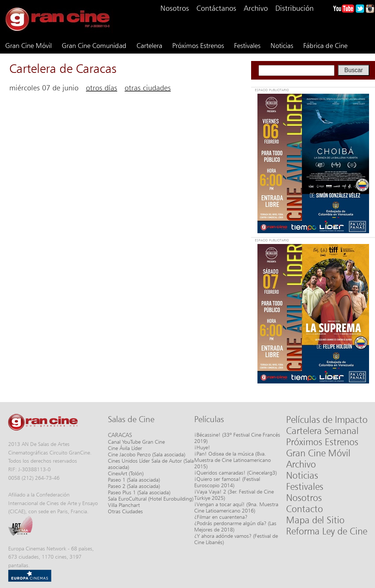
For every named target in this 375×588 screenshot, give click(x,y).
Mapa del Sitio (315, 520)
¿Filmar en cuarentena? (221, 517)
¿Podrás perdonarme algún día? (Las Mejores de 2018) (235, 526)
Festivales (247, 45)
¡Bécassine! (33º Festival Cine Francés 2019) (237, 438)
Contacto (305, 509)
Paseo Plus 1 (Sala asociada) (139, 492)
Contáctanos (216, 8)
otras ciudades (148, 88)
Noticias (282, 45)
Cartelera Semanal (322, 431)
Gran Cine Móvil (28, 45)
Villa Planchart (124, 505)
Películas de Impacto (327, 420)
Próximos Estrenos (198, 45)
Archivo (256, 8)
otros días (102, 88)
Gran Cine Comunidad (94, 45)
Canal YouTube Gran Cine (136, 442)
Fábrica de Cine (325, 45)
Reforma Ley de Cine (327, 531)
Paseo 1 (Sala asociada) (134, 480)
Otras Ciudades (125, 511)
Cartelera (149, 45)
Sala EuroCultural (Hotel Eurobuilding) (151, 499)
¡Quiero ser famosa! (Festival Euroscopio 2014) (227, 482)
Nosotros (175, 8)
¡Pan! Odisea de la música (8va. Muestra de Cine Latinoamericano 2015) (233, 460)
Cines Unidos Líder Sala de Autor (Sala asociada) (151, 464)
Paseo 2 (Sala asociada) (134, 486)
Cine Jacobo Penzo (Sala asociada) (147, 454)
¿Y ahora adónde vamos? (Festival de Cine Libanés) (236, 539)
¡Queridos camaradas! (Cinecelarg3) (235, 473)
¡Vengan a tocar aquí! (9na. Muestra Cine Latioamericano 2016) (236, 507)
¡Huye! (202, 447)
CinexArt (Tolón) (126, 473)
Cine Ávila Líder (125, 448)
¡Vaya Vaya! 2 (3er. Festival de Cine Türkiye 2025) (234, 495)
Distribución (294, 8)
